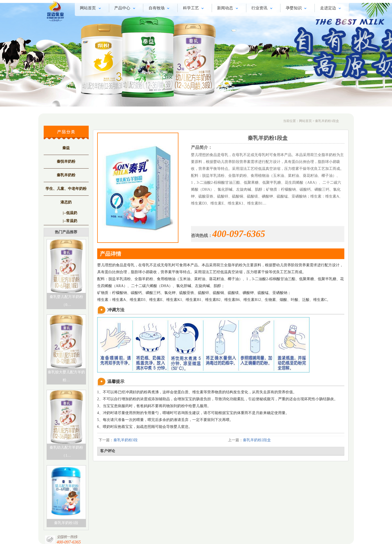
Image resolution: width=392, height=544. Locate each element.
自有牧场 (160, 9)
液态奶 (66, 202)
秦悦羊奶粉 (66, 161)
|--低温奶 (70, 213)
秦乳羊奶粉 (66, 175)
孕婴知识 (297, 9)
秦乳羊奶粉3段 (126, 440)
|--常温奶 (70, 221)
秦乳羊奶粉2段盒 (257, 440)
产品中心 (126, 9)
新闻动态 (228, 9)
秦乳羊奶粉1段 (66, 523)
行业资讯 (263, 9)
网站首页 (91, 9)
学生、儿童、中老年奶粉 (66, 189)
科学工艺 (194, 9)
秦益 (66, 148)
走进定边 (331, 9)
